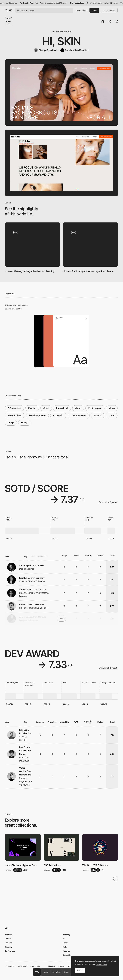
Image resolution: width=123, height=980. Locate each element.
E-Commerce (14, 408)
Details (67, 972)
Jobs (65, 939)
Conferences (10, 951)
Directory (8, 947)
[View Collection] (23, 847)
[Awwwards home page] (37, 972)
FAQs (65, 947)
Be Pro (94, 10)
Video (112, 408)
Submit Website (109, 10)
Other (46, 408)
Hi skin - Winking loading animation (23, 271)
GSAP (112, 415)
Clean (78, 408)
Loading (50, 271)
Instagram (62, 966)
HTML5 (98, 415)
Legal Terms (23, 966)
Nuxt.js (25, 423)
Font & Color (57, 972)
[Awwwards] (11, 10)
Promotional (62, 408)
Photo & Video (15, 415)
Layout (111, 271)
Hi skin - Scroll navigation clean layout (82, 271)
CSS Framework (79, 415)
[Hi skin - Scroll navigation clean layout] (90, 245)
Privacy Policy (35, 966)
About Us (66, 951)
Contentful (58, 415)
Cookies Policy (10, 966)
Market (65, 943)
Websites (8, 935)
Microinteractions (37, 415)
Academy (66, 935)
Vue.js (11, 423)
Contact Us (67, 955)
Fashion (32, 408)
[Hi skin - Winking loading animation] (33, 245)
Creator (46, 972)
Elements (8, 943)
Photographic (95, 408)
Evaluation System (109, 502)
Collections (9, 939)
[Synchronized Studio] (75, 50)
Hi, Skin (62, 41)
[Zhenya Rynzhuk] (46, 50)
